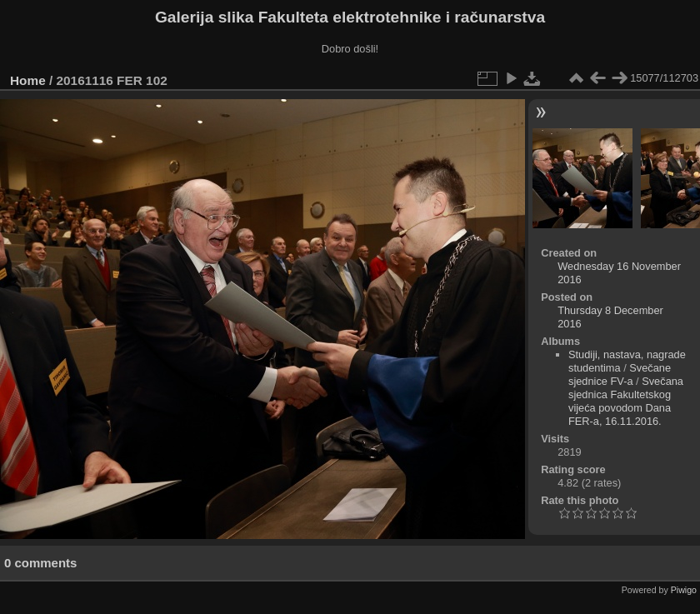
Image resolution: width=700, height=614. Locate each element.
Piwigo (684, 590)
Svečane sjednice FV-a (620, 374)
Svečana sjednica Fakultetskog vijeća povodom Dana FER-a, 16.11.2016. (626, 401)
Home (28, 80)
